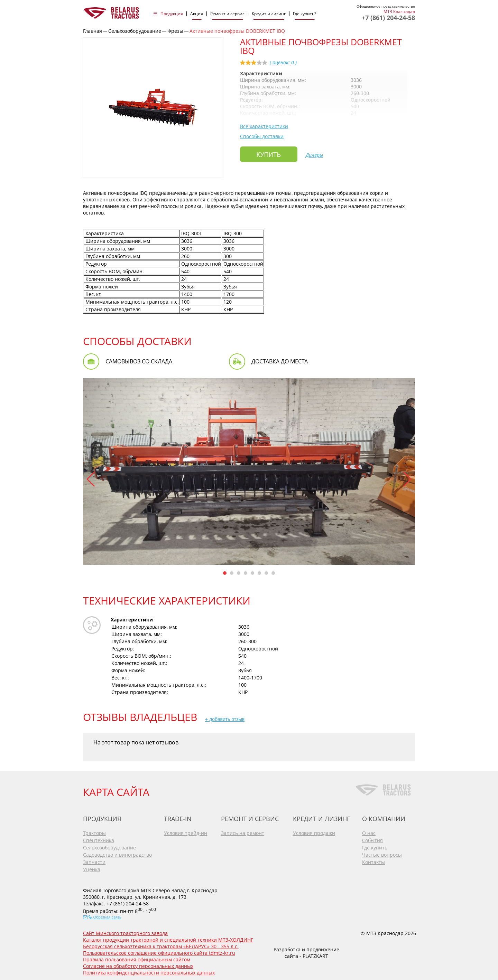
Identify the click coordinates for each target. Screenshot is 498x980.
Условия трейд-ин (186, 830)
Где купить (375, 845)
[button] (91, 479)
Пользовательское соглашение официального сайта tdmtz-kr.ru (159, 950)
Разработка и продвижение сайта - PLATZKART (306, 950)
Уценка (92, 867)
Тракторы (94, 830)
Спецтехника (99, 838)
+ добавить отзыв (225, 719)
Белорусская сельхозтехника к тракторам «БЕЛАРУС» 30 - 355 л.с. (161, 944)
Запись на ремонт (243, 830)
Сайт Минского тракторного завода (125, 930)
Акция (197, 14)
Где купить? (305, 14)
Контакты (373, 859)
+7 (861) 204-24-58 (388, 18)
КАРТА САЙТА (116, 789)
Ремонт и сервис (227, 14)
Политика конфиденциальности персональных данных (149, 970)
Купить (269, 155)
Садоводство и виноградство (117, 852)
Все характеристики (264, 126)
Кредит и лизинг (269, 14)
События (372, 838)
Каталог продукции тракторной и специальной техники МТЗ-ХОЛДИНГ (168, 937)
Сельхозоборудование (109, 845)
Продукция (172, 14)
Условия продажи (314, 830)
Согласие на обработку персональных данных (138, 963)
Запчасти (94, 859)
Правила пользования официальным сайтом (137, 957)
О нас (369, 830)
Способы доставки (262, 136)
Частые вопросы (382, 852)
